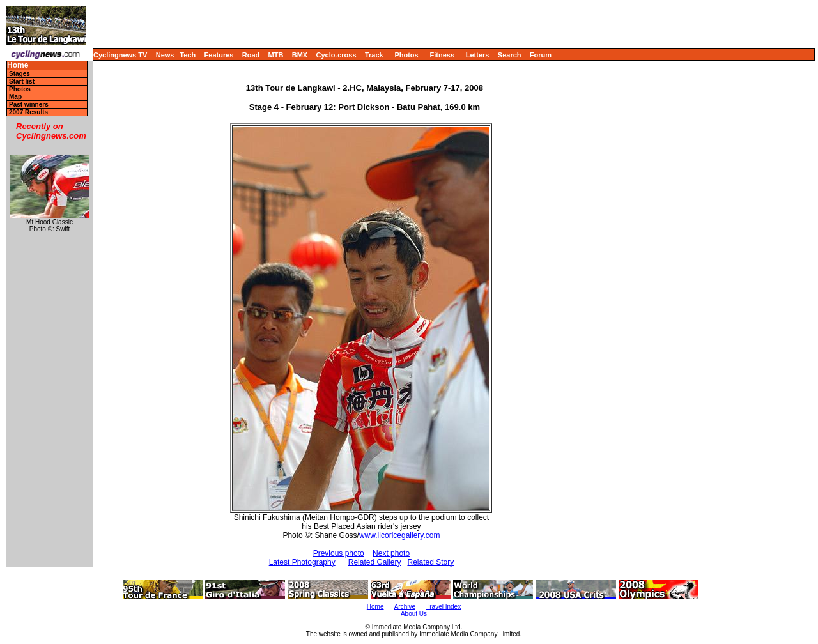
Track (374, 55)
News (165, 55)
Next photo (391, 553)
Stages (19, 74)
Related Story (430, 562)
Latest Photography (302, 562)
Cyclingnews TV (120, 55)
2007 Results (28, 112)
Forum (541, 55)
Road (251, 55)
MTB (276, 55)
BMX (300, 55)
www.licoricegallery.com (399, 535)
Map (15, 97)
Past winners (29, 104)
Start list (22, 81)
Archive (405, 607)
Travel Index (444, 607)
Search (510, 55)
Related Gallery (375, 562)
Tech (188, 55)
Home (18, 65)
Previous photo (339, 553)
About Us (414, 614)
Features (219, 55)
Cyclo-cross (336, 55)
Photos (406, 55)
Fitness (442, 55)
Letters (478, 55)
